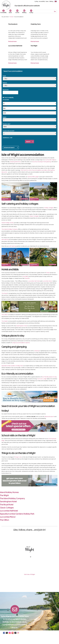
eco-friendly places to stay (49, 377)
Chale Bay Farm (36, 24)
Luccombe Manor (47, 281)
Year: (4, 110)
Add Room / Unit (7, 138)
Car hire (17, 13)
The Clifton (5, 315)
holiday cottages (49, 208)
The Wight (34, 46)
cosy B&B (25, 276)
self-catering (5, 240)
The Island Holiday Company (10, 229)
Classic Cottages (34, 216)
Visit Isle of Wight (29, 574)
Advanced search (9, 148)
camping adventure (15, 162)
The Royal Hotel (7, 504)
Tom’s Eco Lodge (42, 379)
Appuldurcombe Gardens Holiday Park (12, 366)
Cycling (31, 13)
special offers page (33, 177)
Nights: (5, 117)
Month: (5, 106)
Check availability (9, 98)
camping (37, 351)
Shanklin (27, 278)
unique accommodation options (21, 343)
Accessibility (3, 13)
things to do (18, 457)
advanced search (49, 417)
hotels (48, 273)
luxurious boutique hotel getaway (42, 162)
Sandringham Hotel (22, 326)
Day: (4, 101)
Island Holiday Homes (8, 223)
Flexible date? (7, 124)
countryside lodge (50, 160)
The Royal (4, 293)
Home (11, 17)
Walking (24, 13)
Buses (10, 13)
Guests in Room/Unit (9, 131)
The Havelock (13, 24)
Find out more (12, 41)
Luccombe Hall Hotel (15, 46)
